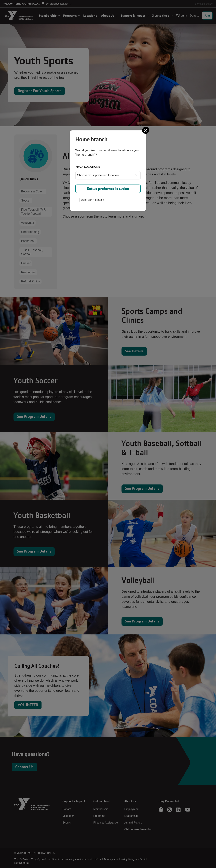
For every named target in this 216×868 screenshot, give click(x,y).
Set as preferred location (108, 189)
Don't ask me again (90, 200)
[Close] (146, 130)
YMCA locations (88, 167)
